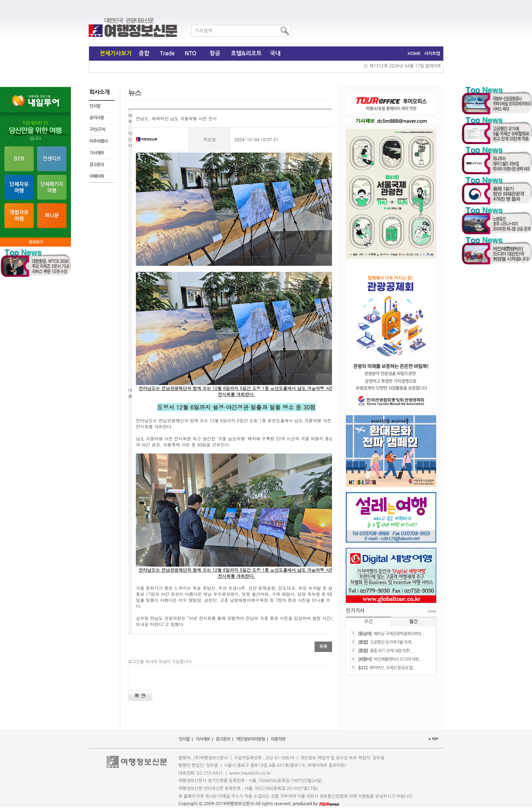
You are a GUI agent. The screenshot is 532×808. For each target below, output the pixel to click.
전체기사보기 (116, 53)
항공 (215, 53)
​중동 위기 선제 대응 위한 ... (392, 651)
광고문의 (97, 165)
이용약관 (278, 739)
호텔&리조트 (246, 53)
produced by (316, 804)
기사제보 (97, 153)
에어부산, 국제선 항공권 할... (392, 668)
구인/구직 (97, 130)
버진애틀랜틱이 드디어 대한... (398, 659)
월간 (414, 622)
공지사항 (97, 118)
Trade (167, 53)
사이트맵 (432, 54)
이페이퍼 (97, 176)
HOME (414, 54)
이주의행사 (98, 141)
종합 (144, 53)
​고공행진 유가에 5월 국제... (392, 642)
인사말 (95, 106)
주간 (368, 622)
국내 (275, 53)
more (432, 611)
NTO (191, 53)
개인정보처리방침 (250, 739)
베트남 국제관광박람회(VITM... (399, 634)
